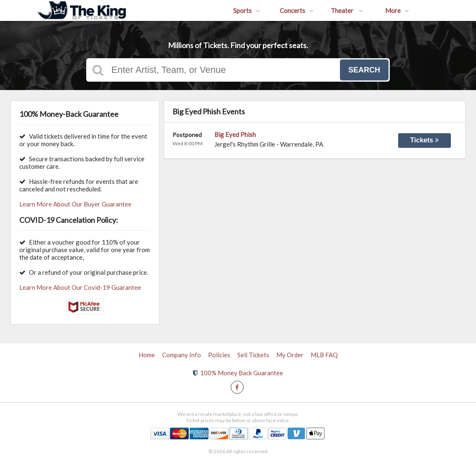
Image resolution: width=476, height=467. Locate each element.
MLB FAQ (324, 355)
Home (147, 355)
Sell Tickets (253, 355)
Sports (247, 10)
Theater (347, 10)
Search (364, 70)
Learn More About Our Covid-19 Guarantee (80, 287)
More (397, 10)
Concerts (297, 10)
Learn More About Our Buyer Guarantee (75, 204)
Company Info (181, 355)
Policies (219, 355)
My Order (290, 355)
